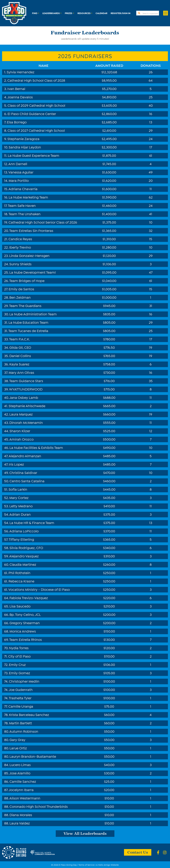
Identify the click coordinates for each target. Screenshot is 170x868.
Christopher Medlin (24, 681)
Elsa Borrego (17, 122)
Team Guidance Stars (26, 381)
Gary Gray (17, 739)
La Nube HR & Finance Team (32, 522)
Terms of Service (86, 865)
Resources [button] (84, 13)
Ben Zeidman (20, 297)
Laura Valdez (20, 823)
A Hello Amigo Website (107, 865)
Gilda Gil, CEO (20, 347)
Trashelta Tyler (20, 698)
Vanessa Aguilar (21, 172)
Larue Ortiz (18, 748)
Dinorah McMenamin (26, 422)
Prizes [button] (69, 13)
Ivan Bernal (16, 88)
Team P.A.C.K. (19, 339)
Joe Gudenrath (21, 689)
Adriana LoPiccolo (24, 531)
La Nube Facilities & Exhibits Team (36, 447)
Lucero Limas (20, 765)
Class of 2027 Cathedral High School (36, 130)
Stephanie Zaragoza (23, 139)
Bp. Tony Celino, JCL (25, 614)
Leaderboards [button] (51, 13)
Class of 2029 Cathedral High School (36, 105)
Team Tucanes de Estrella (28, 331)
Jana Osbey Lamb (24, 397)
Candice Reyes (20, 239)
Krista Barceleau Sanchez (29, 714)
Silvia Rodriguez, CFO (26, 548)
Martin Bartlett (20, 723)
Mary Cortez (19, 497)
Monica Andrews (23, 631)
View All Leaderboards (85, 833)
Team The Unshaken (25, 214)
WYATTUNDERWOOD (26, 389)
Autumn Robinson (24, 731)
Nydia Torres (19, 648)
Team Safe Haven (22, 205)
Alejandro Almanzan (25, 456)
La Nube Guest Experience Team (34, 155)
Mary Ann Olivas (21, 372)
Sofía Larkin (18, 489)
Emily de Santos (21, 289)
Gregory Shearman (25, 623)
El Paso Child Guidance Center (32, 114)
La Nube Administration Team (33, 314)
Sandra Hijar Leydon (25, 147)
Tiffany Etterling (21, 539)
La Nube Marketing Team (28, 197)
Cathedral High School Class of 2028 (36, 80)
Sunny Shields (20, 264)
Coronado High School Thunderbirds (39, 806)
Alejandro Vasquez (24, 556)
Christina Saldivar (23, 472)
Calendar (101, 13)
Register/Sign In (121, 13)
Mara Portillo (19, 180)
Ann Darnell (18, 164)
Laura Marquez (21, 414)
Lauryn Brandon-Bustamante (33, 756)
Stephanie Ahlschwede (27, 406)
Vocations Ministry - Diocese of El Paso (39, 589)
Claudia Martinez (23, 564)
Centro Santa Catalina (27, 481)
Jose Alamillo (20, 773)
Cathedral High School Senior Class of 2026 (43, 222)
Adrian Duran (20, 514)
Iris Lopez (16, 464)
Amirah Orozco (21, 439)
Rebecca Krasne (21, 581)
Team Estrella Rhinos (25, 639)
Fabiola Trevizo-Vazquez (29, 598)
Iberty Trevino (20, 247)
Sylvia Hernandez (21, 72)
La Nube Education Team (28, 322)
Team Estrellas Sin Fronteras (31, 230)
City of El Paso (19, 656)
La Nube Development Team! (33, 272)
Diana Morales (21, 815)
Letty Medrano (21, 506)
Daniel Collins (20, 356)
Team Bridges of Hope (27, 280)
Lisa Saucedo (20, 606)
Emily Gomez (20, 673)
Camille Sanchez (23, 781)
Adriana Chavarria (23, 189)
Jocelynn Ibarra (21, 790)
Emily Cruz (17, 664)
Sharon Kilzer (20, 431)
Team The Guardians (25, 305)
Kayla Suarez (19, 364)
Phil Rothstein (19, 573)
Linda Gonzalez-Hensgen (29, 255)
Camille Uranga (21, 706)
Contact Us (138, 852)
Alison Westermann (25, 798)
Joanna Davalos (20, 97)
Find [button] (35, 13)
